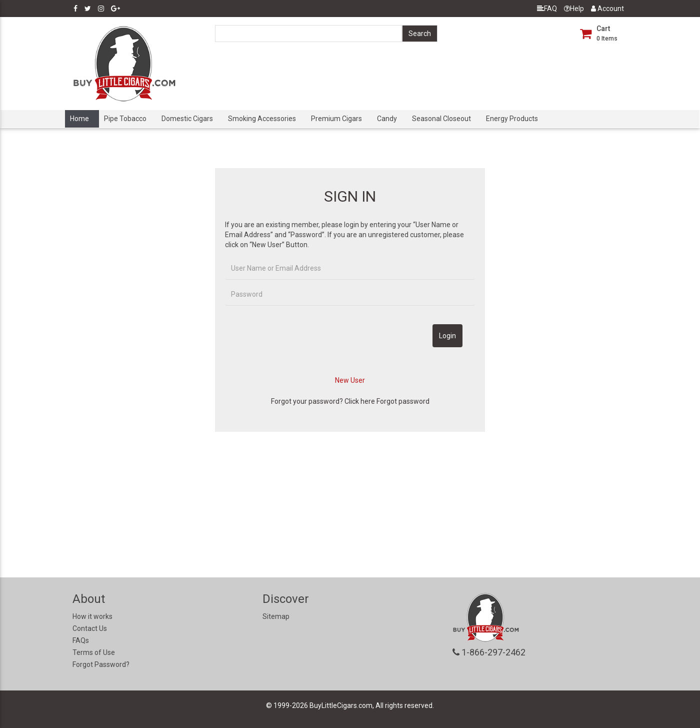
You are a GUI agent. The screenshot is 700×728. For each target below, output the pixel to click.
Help (574, 9)
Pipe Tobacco (125, 119)
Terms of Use (94, 652)
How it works (92, 616)
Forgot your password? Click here (323, 401)
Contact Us (90, 628)
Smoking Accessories (262, 119)
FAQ (547, 9)
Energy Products (512, 119)
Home (79, 119)
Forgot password (403, 401)
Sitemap (276, 616)
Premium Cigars (336, 119)
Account (607, 9)
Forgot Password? (101, 664)
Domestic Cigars (187, 119)
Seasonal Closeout (441, 119)
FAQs (81, 640)
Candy (387, 119)
